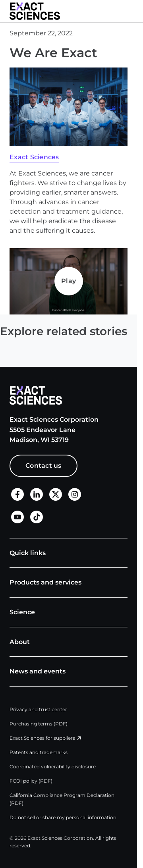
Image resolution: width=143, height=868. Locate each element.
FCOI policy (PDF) (31, 781)
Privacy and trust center (38, 709)
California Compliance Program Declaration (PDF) (62, 799)
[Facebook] (17, 495)
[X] (56, 495)
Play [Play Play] (69, 281)
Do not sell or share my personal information (63, 817)
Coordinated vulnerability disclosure (53, 767)
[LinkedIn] (37, 495)
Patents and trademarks (39, 752)
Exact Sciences (34, 157)
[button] (133, 11)
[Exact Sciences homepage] (35, 11)
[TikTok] (37, 517)
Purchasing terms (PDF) (39, 724)
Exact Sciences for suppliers (42, 738)
